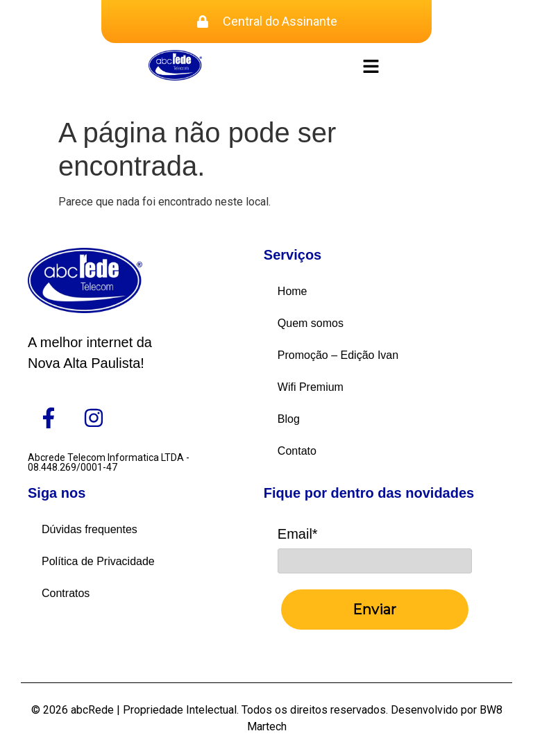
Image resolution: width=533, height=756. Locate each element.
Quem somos (311, 323)
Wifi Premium (311, 387)
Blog (289, 419)
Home (293, 291)
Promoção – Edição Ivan (338, 355)
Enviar (374, 610)
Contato (297, 451)
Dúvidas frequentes (90, 529)
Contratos (66, 593)
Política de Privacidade (98, 561)
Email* (298, 534)
